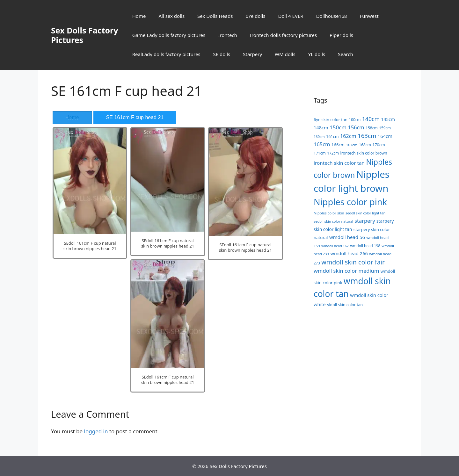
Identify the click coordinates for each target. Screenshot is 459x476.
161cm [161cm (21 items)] (332, 136)
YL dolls (317, 54)
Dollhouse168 (332, 16)
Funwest (369, 16)
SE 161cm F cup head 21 (135, 117)
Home (139, 16)
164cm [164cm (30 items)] (385, 136)
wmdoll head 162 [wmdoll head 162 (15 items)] (335, 246)
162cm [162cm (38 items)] (348, 136)
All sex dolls (171, 16)
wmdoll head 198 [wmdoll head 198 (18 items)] (365, 246)
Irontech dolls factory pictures (283, 35)
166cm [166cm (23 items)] (338, 145)
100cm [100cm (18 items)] (355, 119)
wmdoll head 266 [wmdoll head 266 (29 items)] (349, 253)
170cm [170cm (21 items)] (379, 145)
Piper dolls (341, 35)
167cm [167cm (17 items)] (352, 145)
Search (345, 54)
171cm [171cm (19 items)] (320, 153)
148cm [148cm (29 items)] (321, 127)
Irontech (228, 35)
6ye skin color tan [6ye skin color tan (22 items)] (331, 119)
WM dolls (285, 54)
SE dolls (222, 54)
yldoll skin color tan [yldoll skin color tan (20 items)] (345, 305)
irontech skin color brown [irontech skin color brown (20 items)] (364, 153)
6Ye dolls (256, 16)
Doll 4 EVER (291, 16)
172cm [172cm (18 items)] (333, 153)
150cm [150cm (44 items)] (338, 127)
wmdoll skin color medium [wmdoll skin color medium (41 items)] (346, 271)
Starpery (252, 54)
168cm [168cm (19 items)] (365, 145)
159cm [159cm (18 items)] (385, 128)
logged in (96, 431)
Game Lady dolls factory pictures (169, 35)
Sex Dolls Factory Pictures (85, 35)
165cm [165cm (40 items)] (322, 144)
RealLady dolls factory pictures (166, 54)
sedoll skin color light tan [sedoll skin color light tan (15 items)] (365, 213)
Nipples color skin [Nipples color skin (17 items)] (329, 213)
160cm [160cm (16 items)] (319, 137)
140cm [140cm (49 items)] (371, 119)
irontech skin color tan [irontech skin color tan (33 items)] (339, 163)
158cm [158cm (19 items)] (372, 128)
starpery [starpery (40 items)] (365, 221)
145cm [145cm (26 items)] (388, 119)
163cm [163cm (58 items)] (367, 136)
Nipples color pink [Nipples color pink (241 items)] (350, 202)
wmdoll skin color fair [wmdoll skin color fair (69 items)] (353, 262)
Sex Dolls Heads (215, 16)
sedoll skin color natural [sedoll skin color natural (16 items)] (333, 221)
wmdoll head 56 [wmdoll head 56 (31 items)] (347, 237)
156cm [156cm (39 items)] (356, 127)
